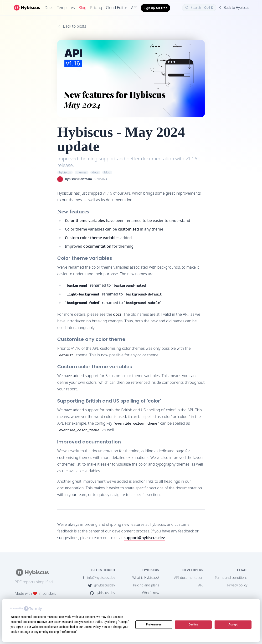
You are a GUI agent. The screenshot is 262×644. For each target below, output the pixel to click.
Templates (66, 8)
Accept (233, 624)
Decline (193, 624)
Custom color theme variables (92, 238)
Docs (49, 8)
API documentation (189, 578)
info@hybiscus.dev (99, 578)
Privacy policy (237, 585)
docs (117, 314)
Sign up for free (155, 8)
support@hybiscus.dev (144, 538)
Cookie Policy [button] (92, 627)
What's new (150, 593)
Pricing (96, 8)
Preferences (154, 624)
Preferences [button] (68, 632)
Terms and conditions (231, 578)
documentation (97, 246)
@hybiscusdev (101, 585)
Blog (82, 8)
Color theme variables (85, 221)
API (134, 8)
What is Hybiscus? (146, 578)
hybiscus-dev (103, 593)
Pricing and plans (146, 585)
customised (128, 229)
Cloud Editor (117, 8)
